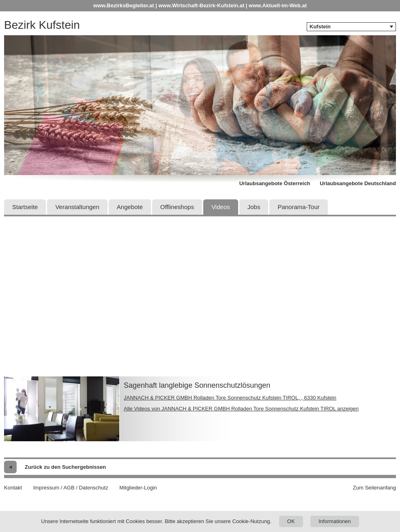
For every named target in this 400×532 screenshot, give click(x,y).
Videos (221, 207)
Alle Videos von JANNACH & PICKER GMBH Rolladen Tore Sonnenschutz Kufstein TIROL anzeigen (241, 409)
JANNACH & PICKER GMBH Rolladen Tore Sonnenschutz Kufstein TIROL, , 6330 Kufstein (230, 398)
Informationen (335, 521)
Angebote (130, 207)
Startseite (25, 207)
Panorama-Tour (298, 207)
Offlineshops (177, 207)
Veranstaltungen (77, 207)
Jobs (254, 207)
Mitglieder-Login (138, 488)
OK (291, 521)
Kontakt (13, 488)
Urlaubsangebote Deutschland (358, 183)
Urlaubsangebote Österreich (275, 183)
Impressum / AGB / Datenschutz (71, 488)
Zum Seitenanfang (374, 488)
